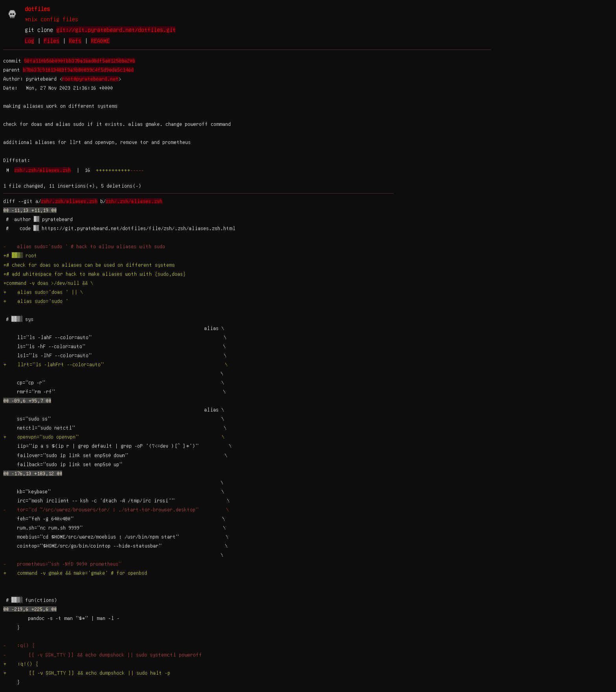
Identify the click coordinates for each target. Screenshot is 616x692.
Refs (75, 41)
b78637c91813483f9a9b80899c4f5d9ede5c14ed (78, 70)
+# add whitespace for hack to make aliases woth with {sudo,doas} (95, 274)
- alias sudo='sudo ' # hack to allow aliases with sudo (84, 246)
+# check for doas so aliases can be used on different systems (89, 265)
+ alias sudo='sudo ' (36, 301)
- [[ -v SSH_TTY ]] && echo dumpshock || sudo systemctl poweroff (103, 655)
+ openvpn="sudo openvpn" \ (114, 437)
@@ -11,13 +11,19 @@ (30, 210)
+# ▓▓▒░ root (20, 255)
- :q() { (19, 645)
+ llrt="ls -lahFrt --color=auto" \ (115, 364)
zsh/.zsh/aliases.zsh (42, 170)
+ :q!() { (21, 664)
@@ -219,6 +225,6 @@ (30, 609)
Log (29, 41)
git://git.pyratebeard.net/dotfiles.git (116, 30)
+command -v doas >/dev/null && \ (48, 283)
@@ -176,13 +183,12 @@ (33, 473)
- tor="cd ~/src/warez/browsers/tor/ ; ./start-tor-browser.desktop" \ (116, 509)
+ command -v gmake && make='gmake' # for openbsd (75, 573)
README (100, 41)
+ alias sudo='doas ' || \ (43, 292)
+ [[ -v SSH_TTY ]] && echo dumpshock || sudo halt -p (87, 673)
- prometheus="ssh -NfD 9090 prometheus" (62, 564)
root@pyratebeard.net (90, 79)
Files (51, 41)
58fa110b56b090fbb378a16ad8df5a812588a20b (80, 61)
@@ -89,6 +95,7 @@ (27, 400)
